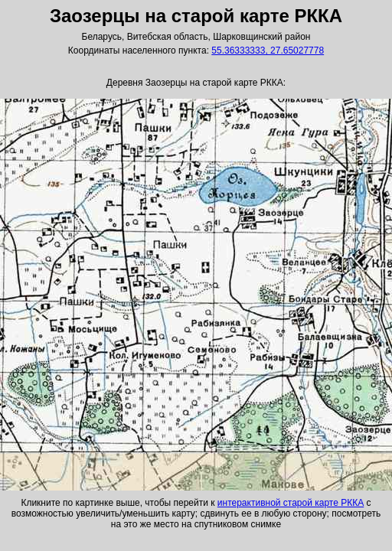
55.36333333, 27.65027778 (268, 51)
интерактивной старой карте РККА (291, 503)
